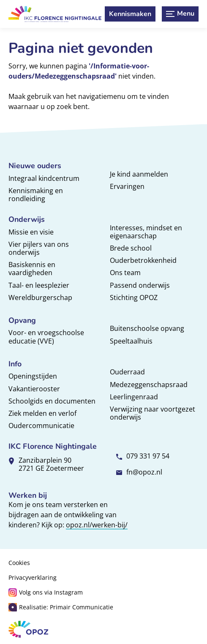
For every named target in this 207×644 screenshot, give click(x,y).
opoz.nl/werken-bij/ (97, 525)
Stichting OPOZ (134, 297)
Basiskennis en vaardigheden (32, 269)
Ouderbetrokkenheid (143, 260)
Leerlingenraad (134, 397)
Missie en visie (31, 232)
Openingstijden (33, 376)
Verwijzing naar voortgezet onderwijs (153, 413)
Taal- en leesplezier (39, 285)
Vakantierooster (34, 389)
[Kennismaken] (130, 14)
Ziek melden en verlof (42, 413)
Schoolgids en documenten (52, 401)
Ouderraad (127, 372)
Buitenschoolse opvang (147, 328)
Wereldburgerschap (40, 297)
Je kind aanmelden (139, 174)
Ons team (125, 273)
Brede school (131, 248)
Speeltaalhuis (131, 341)
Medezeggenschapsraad (149, 385)
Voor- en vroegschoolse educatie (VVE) (46, 337)
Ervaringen (127, 186)
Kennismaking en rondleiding (36, 195)
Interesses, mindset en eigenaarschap (146, 232)
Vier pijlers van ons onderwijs (39, 248)
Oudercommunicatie (41, 426)
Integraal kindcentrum (44, 178)
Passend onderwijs (140, 285)
